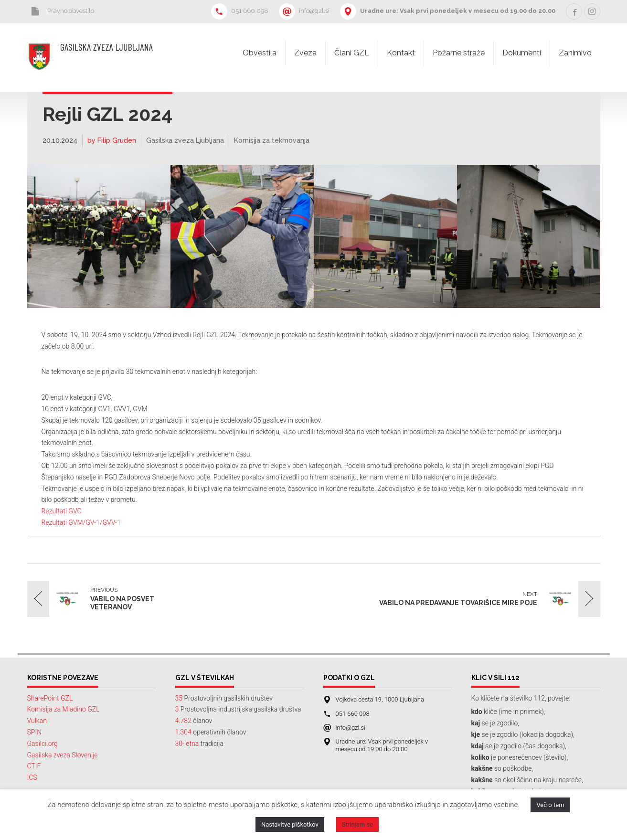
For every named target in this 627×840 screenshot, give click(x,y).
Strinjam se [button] (357, 824)
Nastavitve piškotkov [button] (290, 824)
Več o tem (550, 805)
